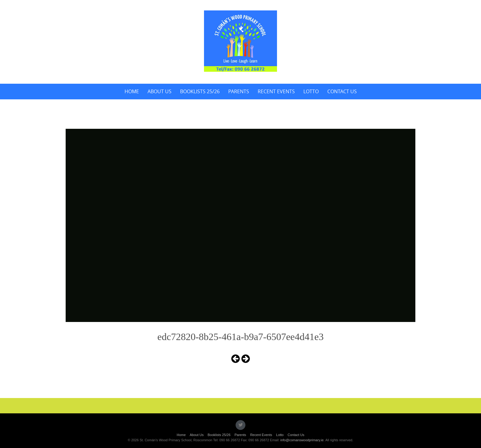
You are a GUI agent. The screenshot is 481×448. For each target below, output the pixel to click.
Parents (239, 91)
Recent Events (276, 91)
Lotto (311, 91)
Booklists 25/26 (200, 91)
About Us (160, 91)
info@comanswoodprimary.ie (302, 440)
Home (132, 91)
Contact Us (342, 91)
